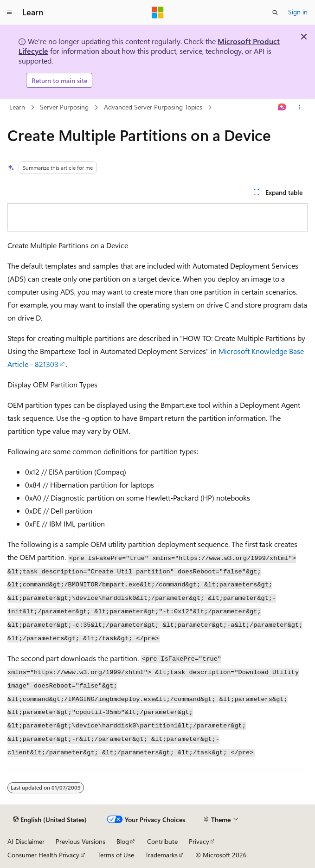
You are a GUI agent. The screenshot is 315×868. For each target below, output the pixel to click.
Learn (17, 107)
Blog (123, 841)
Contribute (162, 841)
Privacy (199, 841)
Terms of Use (116, 855)
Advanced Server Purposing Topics (153, 107)
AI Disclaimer (26, 841)
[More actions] (299, 108)
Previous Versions (80, 841)
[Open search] (275, 13)
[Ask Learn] (282, 108)
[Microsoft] (158, 13)
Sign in (298, 12)
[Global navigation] (9, 13)
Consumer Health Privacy (43, 855)
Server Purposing (64, 107)
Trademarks (161, 855)
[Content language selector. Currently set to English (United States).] (50, 820)
